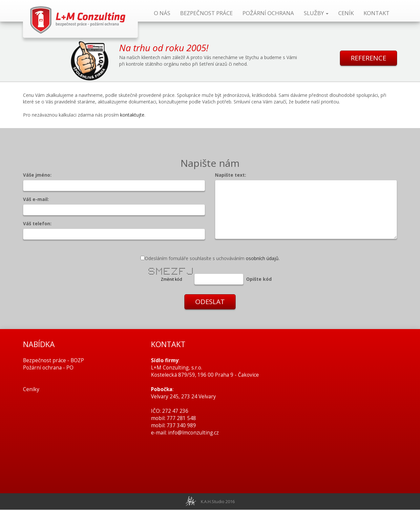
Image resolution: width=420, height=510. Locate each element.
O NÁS (162, 13)
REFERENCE (367, 58)
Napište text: (231, 175)
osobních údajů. (263, 258)
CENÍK (346, 13)
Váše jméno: (37, 175)
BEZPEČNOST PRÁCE (206, 13)
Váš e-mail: (36, 199)
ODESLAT (210, 302)
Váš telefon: (37, 223)
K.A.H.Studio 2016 (218, 502)
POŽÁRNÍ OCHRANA (268, 13)
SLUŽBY (316, 13)
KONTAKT (377, 13)
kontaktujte (132, 115)
